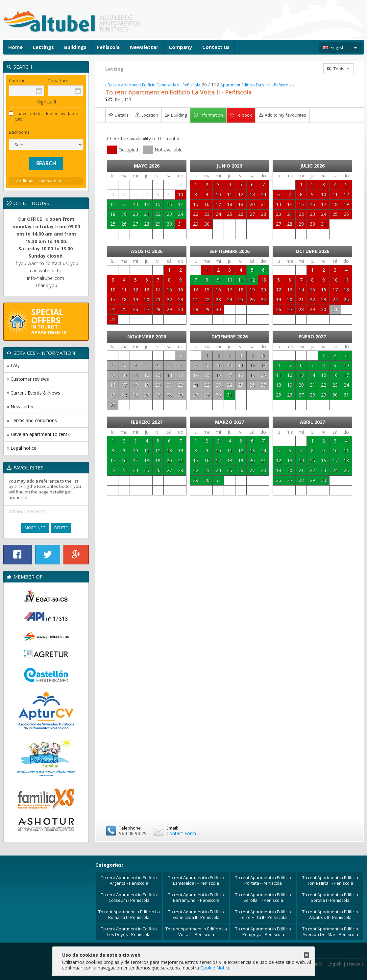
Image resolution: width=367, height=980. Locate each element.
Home (15, 47)
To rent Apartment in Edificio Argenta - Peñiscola (129, 880)
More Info (35, 528)
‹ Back (111, 85)
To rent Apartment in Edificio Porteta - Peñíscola (263, 880)
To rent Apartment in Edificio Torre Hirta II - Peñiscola (263, 914)
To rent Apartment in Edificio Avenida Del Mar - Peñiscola (330, 932)
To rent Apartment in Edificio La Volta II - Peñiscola (196, 932)
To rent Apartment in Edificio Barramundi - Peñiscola (196, 897)
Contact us (216, 47)
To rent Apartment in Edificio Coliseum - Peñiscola (129, 897)
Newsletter (144, 47)
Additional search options (40, 181)
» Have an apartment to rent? (38, 434)
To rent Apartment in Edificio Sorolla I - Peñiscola (330, 897)
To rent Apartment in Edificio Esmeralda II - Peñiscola (196, 914)
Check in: (18, 81)
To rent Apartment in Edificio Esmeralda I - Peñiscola (196, 880)
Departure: (59, 81)
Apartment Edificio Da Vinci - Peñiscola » (257, 85)
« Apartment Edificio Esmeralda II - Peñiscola (159, 85)
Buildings (75, 47)
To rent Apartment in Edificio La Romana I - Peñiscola (129, 914)
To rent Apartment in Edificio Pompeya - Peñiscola (263, 932)
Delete (61, 528)
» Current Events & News (34, 393)
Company (180, 47)
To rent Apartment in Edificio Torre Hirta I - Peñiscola (330, 880)
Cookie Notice (215, 968)
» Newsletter (20, 407)
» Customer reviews (28, 379)
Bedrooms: (20, 132)
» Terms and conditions (32, 420)
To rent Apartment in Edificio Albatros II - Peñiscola (330, 914)
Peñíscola (108, 47)
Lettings (43, 47)
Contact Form (181, 833)
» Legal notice (22, 448)
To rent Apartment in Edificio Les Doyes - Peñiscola (129, 932)
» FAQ (13, 365)
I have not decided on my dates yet (43, 116)
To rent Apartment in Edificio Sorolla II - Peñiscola (263, 897)
